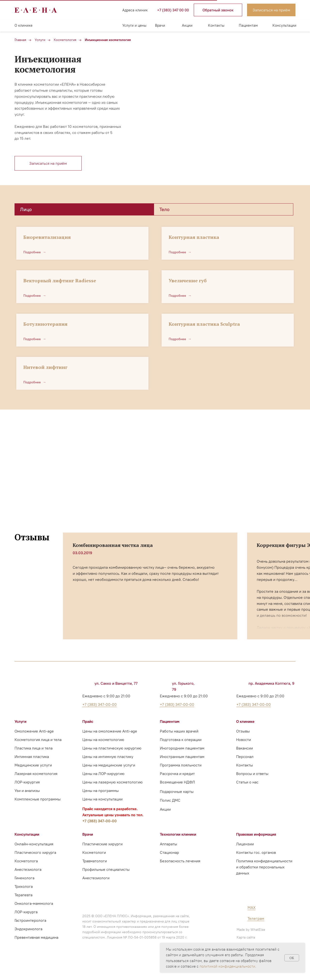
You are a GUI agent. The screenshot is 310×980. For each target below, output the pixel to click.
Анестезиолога (28, 869)
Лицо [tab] (26, 209)
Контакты (216, 25)
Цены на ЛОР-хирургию (103, 774)
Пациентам (248, 25)
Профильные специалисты (106, 869)
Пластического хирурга (35, 852)
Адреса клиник (135, 10)
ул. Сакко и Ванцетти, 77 (116, 683)
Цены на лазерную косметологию (112, 782)
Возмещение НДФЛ (177, 782)
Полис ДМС (170, 800)
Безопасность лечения (180, 861)
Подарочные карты (177, 791)
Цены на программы (101, 791)
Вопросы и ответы (252, 774)
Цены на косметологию (103, 740)
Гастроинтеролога (30, 920)
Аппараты (168, 844)
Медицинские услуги (33, 765)
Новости (244, 740)
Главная (20, 40)
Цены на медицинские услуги (109, 765)
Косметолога (26, 861)
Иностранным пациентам (182, 757)
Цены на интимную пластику (108, 757)
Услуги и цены (134, 25)
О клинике (23, 25)
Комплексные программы (38, 799)
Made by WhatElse (251, 930)
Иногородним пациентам (182, 748)
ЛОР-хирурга (26, 912)
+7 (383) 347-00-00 (100, 821)
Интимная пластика (32, 757)
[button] (218, 10)
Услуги (40, 40)
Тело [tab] (164, 209)
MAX (252, 907)
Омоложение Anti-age (34, 731)
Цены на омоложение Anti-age (110, 731)
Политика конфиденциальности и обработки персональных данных (264, 867)
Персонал (245, 757)
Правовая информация (256, 834)
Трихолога (24, 886)
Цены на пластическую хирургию (112, 748)
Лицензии (245, 844)
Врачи (160, 25)
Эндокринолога (28, 929)
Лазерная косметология (36, 774)
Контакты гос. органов (256, 852)
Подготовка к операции (181, 740)
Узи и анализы (27, 791)
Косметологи (94, 852)
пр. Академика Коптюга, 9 (271, 683)
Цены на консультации (102, 799)
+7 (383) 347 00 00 (173, 10)
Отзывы (243, 731)
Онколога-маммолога (34, 903)
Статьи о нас (247, 782)
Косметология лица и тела (38, 740)
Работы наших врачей (179, 731)
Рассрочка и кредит (177, 774)
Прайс (88, 721)
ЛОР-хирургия (27, 782)
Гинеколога (24, 878)
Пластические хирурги (102, 844)
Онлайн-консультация (34, 844)
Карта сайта (246, 937)
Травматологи (95, 861)
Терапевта (23, 895)
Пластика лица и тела (34, 748)
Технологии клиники (178, 834)
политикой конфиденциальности (227, 966)
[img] (82, 10)
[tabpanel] (155, 303)
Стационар (169, 852)
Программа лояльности (181, 765)
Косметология (65, 40)
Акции (187, 25)
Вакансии (244, 748)
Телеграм (256, 918)
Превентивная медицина (36, 937)
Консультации (284, 25)
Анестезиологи (96, 878)
